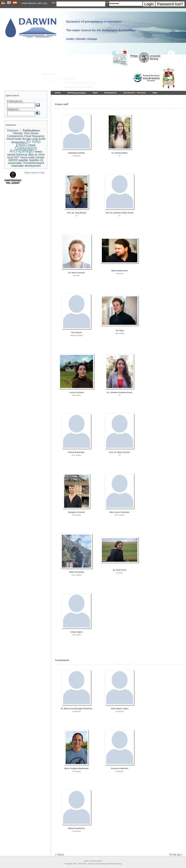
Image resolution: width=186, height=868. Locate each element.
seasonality (15, 163)
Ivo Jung (120, 330)
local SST (13, 157)
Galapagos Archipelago (23, 150)
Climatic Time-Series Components (23, 135)
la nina (40, 154)
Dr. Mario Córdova (77, 273)
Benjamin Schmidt (76, 512)
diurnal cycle (30, 139)
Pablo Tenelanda (77, 572)
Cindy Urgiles (77, 632)
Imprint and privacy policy (93, 861)
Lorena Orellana (76, 392)
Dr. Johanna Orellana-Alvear (120, 392)
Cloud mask (14, 139)
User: (54, 3)
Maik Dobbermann (120, 271)
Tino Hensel (77, 333)
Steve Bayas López (120, 709)
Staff (95, 93)
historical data (25, 155)
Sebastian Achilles (77, 153)
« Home (60, 855)
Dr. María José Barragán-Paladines (76, 709)
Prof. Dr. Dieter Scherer (120, 452)
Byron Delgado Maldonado (77, 768)
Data (155, 93)
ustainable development (26, 166)
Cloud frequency (34, 136)
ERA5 (32, 145)
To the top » (176, 855)
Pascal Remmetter (77, 452)
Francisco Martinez (120, 768)
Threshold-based (33, 163)
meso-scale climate (32, 157)
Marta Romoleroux (77, 828)
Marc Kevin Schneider (120, 512)
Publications (110, 93)
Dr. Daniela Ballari (120, 153)
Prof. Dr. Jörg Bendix (77, 213)
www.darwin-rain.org (34, 3)
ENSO (22, 145)
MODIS (13, 160)
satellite (23, 160)
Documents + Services (135, 93)
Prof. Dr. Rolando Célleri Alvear (119, 213)
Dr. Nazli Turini (120, 570)
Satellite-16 (36, 160)
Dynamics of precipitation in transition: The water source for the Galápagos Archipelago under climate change (101, 30)
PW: (107, 3)
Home (58, 93)
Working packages (77, 93)
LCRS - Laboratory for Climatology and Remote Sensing (102, 864)
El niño (34, 142)
